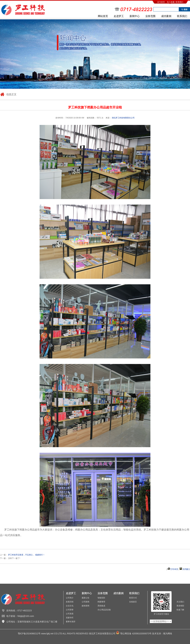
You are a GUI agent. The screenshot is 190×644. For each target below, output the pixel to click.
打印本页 (174, 569)
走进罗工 (119, 16)
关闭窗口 (186, 569)
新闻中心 (135, 16)
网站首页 (103, 16)
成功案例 (166, 16)
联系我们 (179, 2)
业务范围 (150, 16)
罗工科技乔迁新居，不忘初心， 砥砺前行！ (26, 555)
